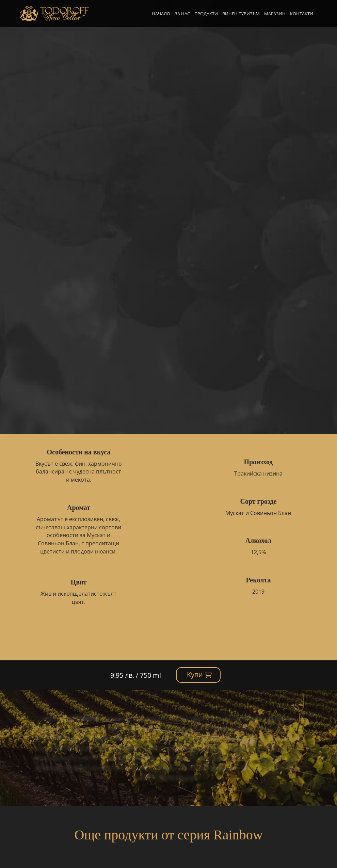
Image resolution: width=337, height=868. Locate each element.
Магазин (275, 14)
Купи (278, 55)
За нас (182, 14)
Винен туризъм (241, 14)
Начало (161, 14)
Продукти (206, 14)
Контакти (302, 14)
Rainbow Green (99, 51)
